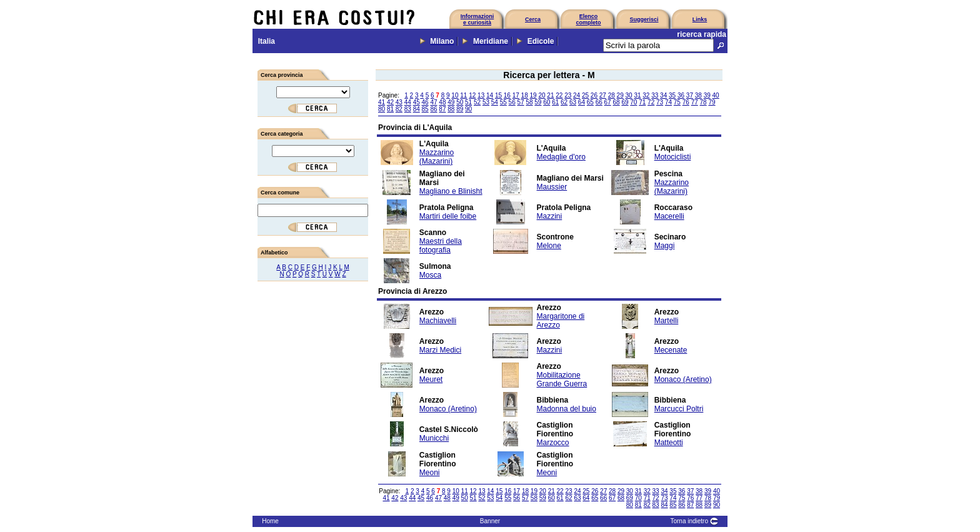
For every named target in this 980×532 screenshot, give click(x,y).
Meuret (431, 379)
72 (651, 102)
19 (533, 95)
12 (472, 95)
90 (468, 109)
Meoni (430, 473)
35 (672, 95)
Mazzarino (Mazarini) (437, 157)
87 (442, 109)
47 (433, 102)
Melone (549, 246)
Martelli (667, 321)
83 (408, 109)
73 (660, 102)
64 (582, 102)
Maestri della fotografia (441, 246)
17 (516, 95)
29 (620, 95)
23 (568, 95)
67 (608, 102)
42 (390, 102)
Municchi (434, 438)
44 (408, 102)
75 (677, 102)
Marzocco (553, 443)
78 (703, 102)
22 (559, 95)
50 (460, 102)
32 (646, 95)
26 (594, 95)
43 (399, 102)
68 (616, 102)
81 (390, 109)
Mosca (430, 275)
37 (690, 95)
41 (382, 102)
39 (707, 95)
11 (463, 95)
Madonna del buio (567, 409)
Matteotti (669, 443)
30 (628, 95)
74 (668, 102)
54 (495, 102)
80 (382, 109)
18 (525, 95)
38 (698, 95)
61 (555, 102)
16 (507, 95)
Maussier (552, 187)
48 (442, 102)
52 (477, 102)
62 (564, 102)
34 (663, 95)
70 (633, 102)
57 (521, 102)
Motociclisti (673, 157)
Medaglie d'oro (561, 157)
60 (547, 102)
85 (425, 109)
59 (538, 102)
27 (603, 95)
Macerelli (669, 216)
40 (716, 95)
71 (642, 102)
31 (637, 95)
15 (498, 95)
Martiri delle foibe (448, 216)
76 (686, 102)
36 (681, 95)
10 (455, 95)
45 (417, 102)
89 (460, 109)
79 (712, 102)
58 (529, 102)
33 (655, 95)
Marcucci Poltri (679, 409)
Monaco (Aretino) (683, 379)
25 (585, 95)
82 (399, 109)
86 (433, 109)
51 (468, 102)
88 (451, 109)
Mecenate (671, 350)
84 (417, 109)
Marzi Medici (440, 350)
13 (481, 95)
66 (599, 102)
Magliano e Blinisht (451, 191)
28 (612, 95)
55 (503, 102)
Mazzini (550, 216)
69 (625, 102)
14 (490, 95)
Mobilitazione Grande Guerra (562, 379)
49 (451, 102)
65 (590, 102)
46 (425, 102)
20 (542, 95)
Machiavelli (438, 321)
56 (512, 102)
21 (550, 95)
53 (486, 102)
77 (695, 102)
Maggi (665, 246)
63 (573, 102)
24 (577, 95)
